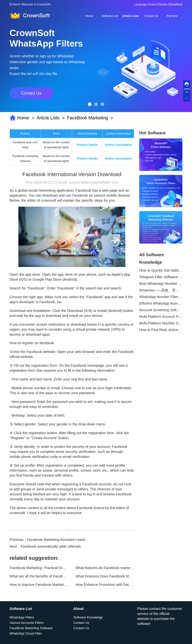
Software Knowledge (88, 617)
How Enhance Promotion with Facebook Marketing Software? (105, 585)
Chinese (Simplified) (170, 4)
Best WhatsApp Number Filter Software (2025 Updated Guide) (161, 284)
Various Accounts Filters (27, 623)
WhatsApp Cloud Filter (26, 633)
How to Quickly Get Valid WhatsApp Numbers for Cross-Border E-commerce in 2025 (161, 270)
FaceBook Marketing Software (31, 628)
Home (89, 16)
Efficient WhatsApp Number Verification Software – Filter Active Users (161, 303)
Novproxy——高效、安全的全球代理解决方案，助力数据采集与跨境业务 (161, 290)
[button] (90, 104)
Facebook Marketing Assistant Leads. (57, 540)
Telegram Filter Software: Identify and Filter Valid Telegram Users (161, 277)
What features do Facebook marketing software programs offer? (105, 568)
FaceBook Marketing (87, 118)
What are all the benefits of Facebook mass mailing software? (39, 576)
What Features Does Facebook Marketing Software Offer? (105, 576)
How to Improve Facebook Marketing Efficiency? (39, 585)
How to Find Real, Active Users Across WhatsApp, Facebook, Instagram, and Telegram (161, 330)
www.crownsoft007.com (100, 182)
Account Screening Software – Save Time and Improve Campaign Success (161, 310)
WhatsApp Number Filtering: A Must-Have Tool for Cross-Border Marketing (161, 297)
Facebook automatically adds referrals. (51, 546)
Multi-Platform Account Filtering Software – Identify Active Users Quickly (161, 317)
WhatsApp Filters (22, 617)
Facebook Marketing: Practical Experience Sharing (39, 568)
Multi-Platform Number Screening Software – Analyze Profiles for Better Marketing (161, 323)
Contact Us (151, 16)
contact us (187, 90)
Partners (172, 16)
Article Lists (131, 16)
